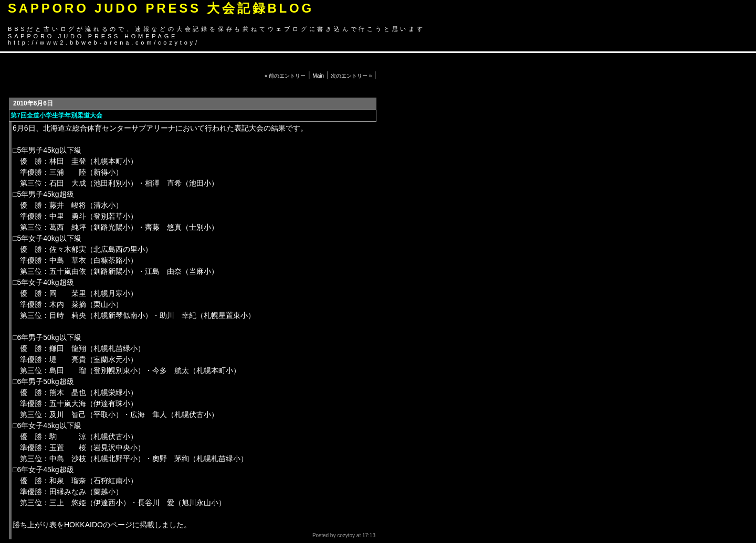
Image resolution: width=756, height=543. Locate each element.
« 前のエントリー (285, 76)
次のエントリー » (351, 76)
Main (318, 76)
